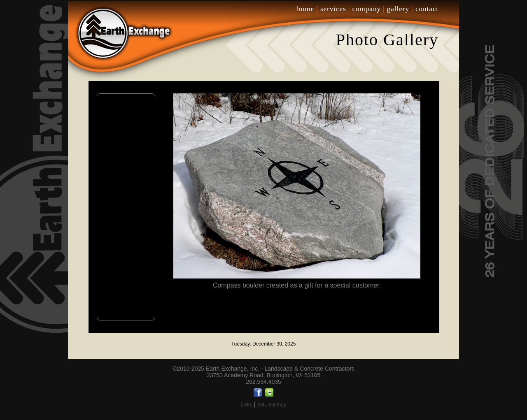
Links (246, 405)
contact (427, 9)
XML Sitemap (272, 405)
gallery (398, 9)
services (333, 9)
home (305, 9)
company (367, 9)
